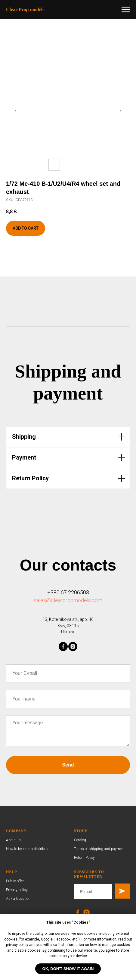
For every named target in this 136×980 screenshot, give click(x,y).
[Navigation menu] (126, 10)
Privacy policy (17, 890)
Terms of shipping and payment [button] (99, 849)
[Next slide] (120, 111)
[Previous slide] (16, 111)
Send (68, 765)
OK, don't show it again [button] (68, 969)
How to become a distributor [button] (28, 849)
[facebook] (63, 646)
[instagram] (73, 646)
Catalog (80, 840)
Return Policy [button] (84, 858)
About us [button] (13, 840)
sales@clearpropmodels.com (68, 600)
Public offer (15, 881)
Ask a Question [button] (18, 899)
